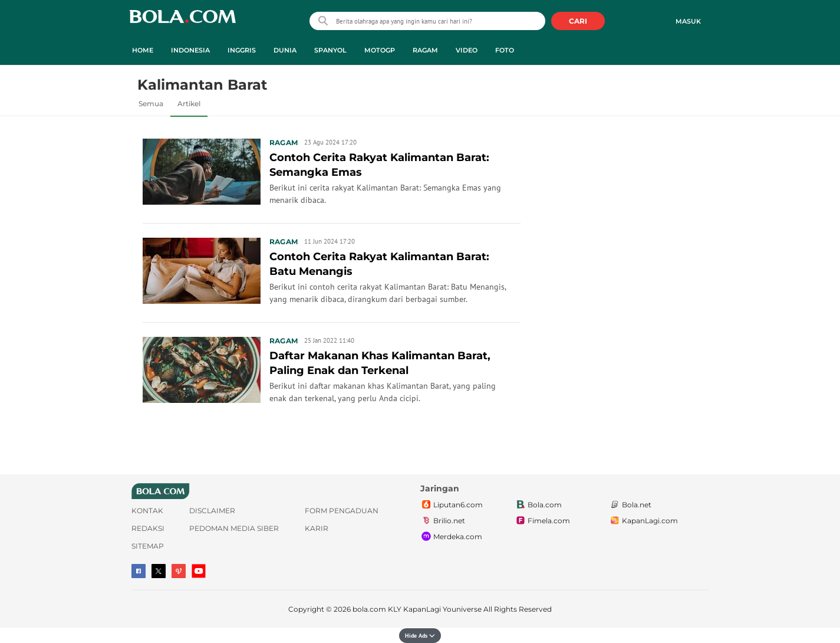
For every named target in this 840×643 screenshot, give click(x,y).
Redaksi (148, 528)
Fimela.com (542, 521)
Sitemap (148, 546)
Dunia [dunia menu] (285, 50)
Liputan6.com (452, 505)
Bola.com (538, 505)
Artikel (189, 104)
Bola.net (630, 505)
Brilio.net (443, 521)
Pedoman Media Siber (234, 528)
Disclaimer (212, 511)
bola (182, 22)
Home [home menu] (143, 50)
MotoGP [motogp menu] (380, 50)
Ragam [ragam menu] (425, 50)
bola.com (369, 609)
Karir (317, 528)
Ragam (284, 142)
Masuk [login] (688, 21)
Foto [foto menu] (505, 50)
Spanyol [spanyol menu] (330, 50)
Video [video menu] (467, 50)
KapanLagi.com (643, 521)
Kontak (147, 511)
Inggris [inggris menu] (242, 50)
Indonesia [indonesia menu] (190, 50)
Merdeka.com (451, 537)
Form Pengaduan (342, 511)
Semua (151, 104)
